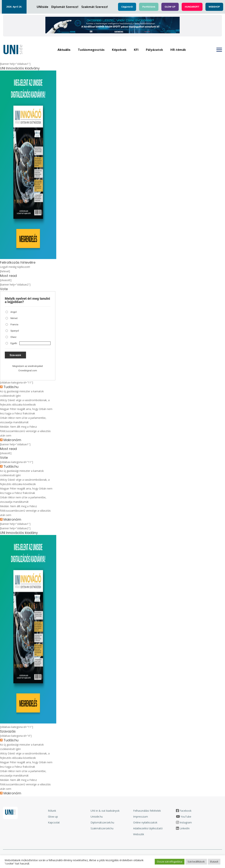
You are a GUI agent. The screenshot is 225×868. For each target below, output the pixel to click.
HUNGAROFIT (192, 7)
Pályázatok (154, 50)
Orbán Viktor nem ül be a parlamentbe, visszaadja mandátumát (23, 420)
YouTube (186, 817)
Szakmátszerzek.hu (102, 828)
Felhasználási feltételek (147, 811)
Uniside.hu (97, 817)
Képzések (119, 50)
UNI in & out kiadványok (105, 811)
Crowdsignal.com (28, 370)
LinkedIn (185, 828)
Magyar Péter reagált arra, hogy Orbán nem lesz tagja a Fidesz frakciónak (26, 411)
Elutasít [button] (214, 862)
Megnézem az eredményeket (28, 366)
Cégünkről (127, 7)
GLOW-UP (170, 7)
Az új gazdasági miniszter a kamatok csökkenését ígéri (22, 393)
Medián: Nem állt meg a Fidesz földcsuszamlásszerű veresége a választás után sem (25, 431)
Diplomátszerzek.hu (102, 822)
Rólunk (52, 811)
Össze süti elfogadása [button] (170, 862)
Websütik (139, 834)
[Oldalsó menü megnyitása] (219, 50)
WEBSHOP (214, 7)
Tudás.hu (11, 387)
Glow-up (53, 817)
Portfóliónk (149, 7)
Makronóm (12, 440)
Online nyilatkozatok (145, 822)
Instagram (186, 822)
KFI (136, 50)
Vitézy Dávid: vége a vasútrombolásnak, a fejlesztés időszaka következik (25, 402)
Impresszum (141, 817)
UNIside (43, 7)
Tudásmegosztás (91, 50)
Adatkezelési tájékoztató (148, 828)
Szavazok (15, 355)
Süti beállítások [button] (196, 862)
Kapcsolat (54, 822)
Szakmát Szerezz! (95, 7)
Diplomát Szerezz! (65, 7)
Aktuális (64, 50)
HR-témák (178, 50)
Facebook (186, 811)
